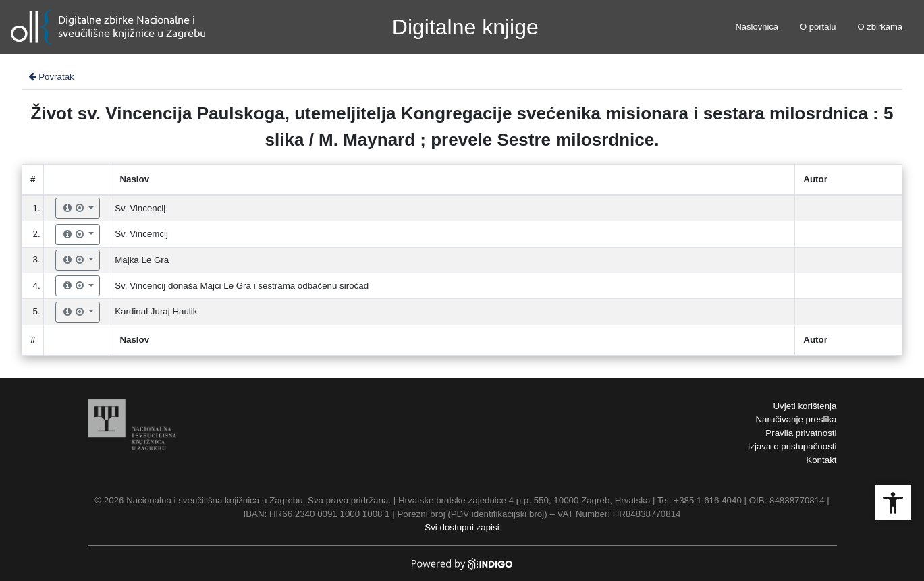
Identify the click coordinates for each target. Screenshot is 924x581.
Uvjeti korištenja (805, 406)
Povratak (51, 77)
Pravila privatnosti (801, 433)
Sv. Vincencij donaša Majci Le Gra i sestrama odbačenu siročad (242, 286)
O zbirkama (880, 27)
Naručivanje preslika (796, 419)
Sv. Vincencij (140, 208)
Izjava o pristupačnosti (792, 446)
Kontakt (821, 460)
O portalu (818, 27)
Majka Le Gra (142, 260)
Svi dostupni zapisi (462, 527)
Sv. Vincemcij (141, 234)
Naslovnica (757, 27)
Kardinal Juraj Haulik (156, 311)
